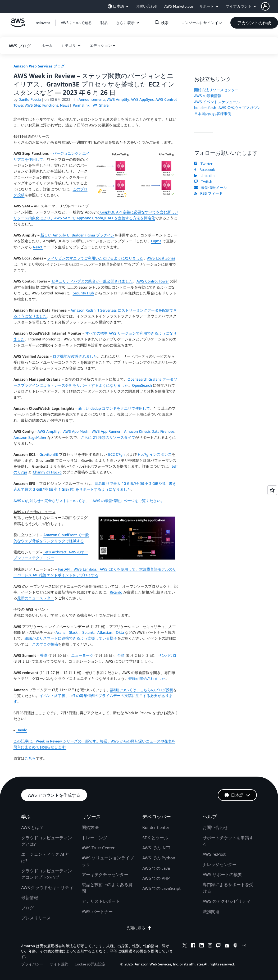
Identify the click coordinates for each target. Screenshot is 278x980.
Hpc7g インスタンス (155, 454)
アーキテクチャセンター (105, 874)
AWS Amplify (49, 431)
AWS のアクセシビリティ (227, 901)
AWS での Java (156, 868)
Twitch (203, 181)
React (38, 247)
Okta (120, 632)
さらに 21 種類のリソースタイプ (108, 437)
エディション (101, 45)
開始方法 (90, 827)
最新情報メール (211, 187)
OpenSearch (142, 385)
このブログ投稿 (45, 644)
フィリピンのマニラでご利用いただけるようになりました (95, 258)
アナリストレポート (101, 901)
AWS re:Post (214, 854)
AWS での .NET (156, 848)
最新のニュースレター (36, 598)
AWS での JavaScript (161, 888)
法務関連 (211, 911)
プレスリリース (36, 918)
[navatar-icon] (265, 6)
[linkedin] (202, 946)
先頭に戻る (139, 928)
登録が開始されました (147, 678)
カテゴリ (69, 45)
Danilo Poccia (30, 99)
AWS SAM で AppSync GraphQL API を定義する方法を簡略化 (105, 218)
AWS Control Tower (153, 281)
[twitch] (218, 946)
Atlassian (105, 632)
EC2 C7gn (116, 454)
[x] (185, 946)
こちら (30, 758)
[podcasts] (235, 946)
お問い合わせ (215, 827)
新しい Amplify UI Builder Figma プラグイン (78, 235)
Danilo (22, 730)
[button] (270, 6)
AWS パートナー (97, 911)
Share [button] (101, 105)
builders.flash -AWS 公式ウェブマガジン (227, 108)
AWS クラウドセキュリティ (47, 887)
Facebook (204, 169)
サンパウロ (167, 655)
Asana (60, 632)
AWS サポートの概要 (222, 874)
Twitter (203, 164)
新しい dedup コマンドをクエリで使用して (114, 408)
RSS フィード (208, 193)
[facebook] (193, 946)
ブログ (28, 908)
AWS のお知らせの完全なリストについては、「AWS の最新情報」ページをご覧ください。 (89, 501)
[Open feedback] (272, 490)
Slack (74, 632)
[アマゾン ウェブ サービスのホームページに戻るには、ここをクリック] (18, 26)
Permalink (81, 105)
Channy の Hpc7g (47, 472)
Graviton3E (49, 454)
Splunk (88, 632)
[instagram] (210, 946)
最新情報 (30, 897)
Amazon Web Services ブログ (39, 66)
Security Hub (83, 293)
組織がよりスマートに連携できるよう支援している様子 (71, 638)
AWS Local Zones (161, 258)
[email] (244, 946)
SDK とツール (155, 838)
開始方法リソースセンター (216, 90)
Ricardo (116, 592)
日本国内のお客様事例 (213, 114)
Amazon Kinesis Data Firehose (149, 431)
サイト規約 (59, 964)
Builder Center (156, 827)
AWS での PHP (156, 878)
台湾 (121, 655)
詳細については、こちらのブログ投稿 (142, 690)
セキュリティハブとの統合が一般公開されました (92, 281)
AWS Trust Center (98, 848)
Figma (156, 241)
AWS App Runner (106, 431)
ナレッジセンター (220, 864)
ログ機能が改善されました (75, 356)
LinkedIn (204, 176)
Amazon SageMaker (30, 437)
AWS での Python (159, 858)
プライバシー (32, 964)
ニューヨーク (82, 655)
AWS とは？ (32, 827)
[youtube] (227, 946)
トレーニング (94, 838)
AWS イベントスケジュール (217, 102)
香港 (44, 655)
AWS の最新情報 (208, 96)
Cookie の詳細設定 (90, 964)
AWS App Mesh (76, 431)
